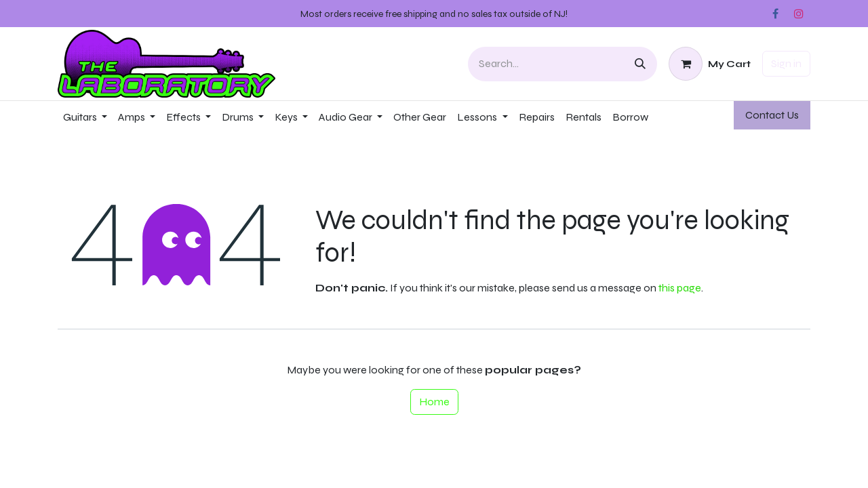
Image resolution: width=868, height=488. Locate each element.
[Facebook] (775, 14)
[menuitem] (85, 117)
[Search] (640, 64)
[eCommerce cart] (710, 64)
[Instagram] (799, 14)
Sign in (786, 63)
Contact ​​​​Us (772, 115)
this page (680, 288)
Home (434, 402)
